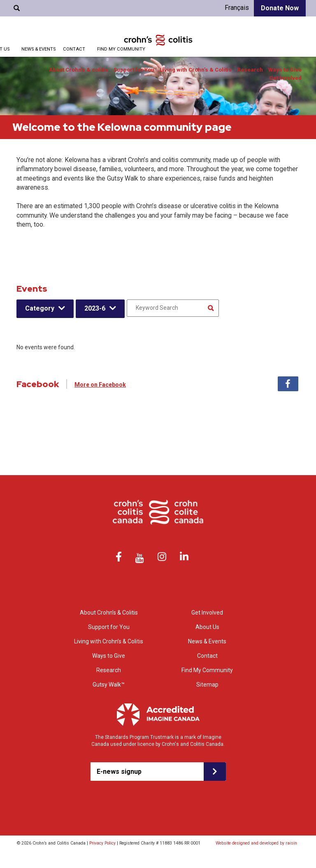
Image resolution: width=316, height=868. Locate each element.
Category (40, 308)
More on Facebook (100, 385)
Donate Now (280, 8)
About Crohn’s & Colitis (109, 613)
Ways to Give (285, 70)
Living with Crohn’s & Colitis (196, 70)
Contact (74, 49)
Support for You (134, 70)
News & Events (38, 49)
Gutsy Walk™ (109, 685)
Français (237, 8)
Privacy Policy (102, 843)
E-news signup (119, 772)
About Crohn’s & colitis (79, 70)
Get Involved (285, 78)
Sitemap (207, 685)
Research (250, 70)
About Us (207, 627)
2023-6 (95, 308)
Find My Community (121, 49)
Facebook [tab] (288, 384)
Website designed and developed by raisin (256, 843)
